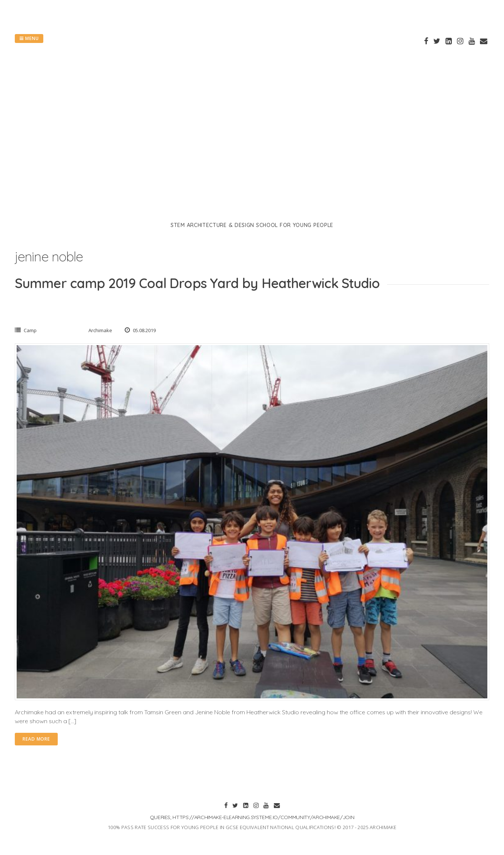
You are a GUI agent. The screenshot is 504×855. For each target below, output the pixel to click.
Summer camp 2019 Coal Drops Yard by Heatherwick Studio (197, 283)
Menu (29, 38)
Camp (30, 330)
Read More (36, 739)
